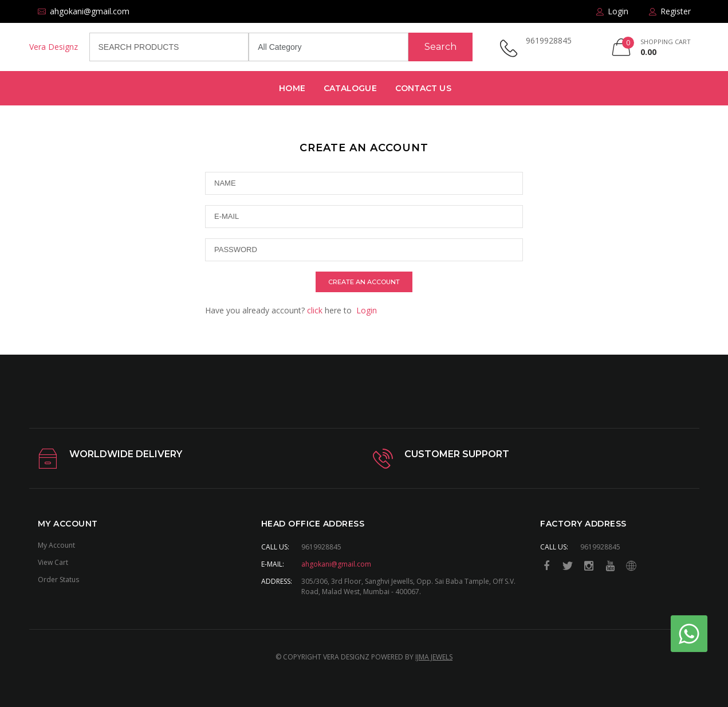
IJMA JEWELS (434, 657)
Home (292, 88)
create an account (364, 282)
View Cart (53, 562)
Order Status (58, 580)
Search (440, 47)
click (315, 310)
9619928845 (549, 40)
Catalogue (350, 88)
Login (367, 310)
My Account (56, 545)
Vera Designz (54, 47)
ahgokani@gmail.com (336, 564)
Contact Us (423, 88)
